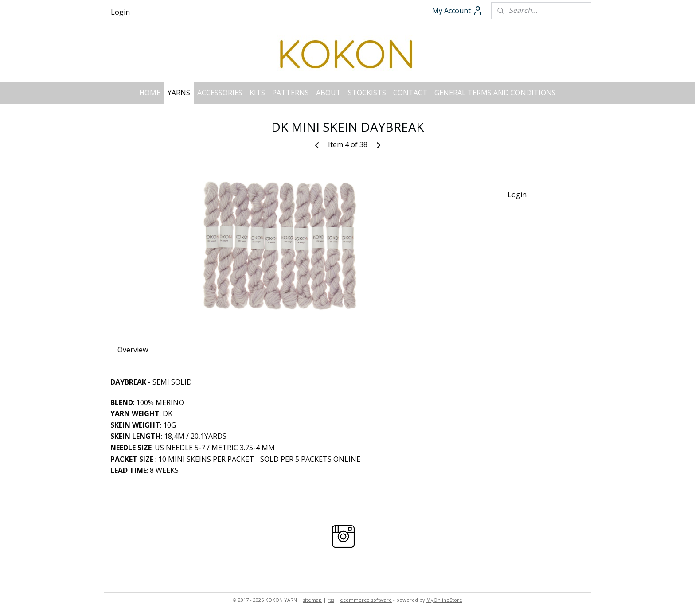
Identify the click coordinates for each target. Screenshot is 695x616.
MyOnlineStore (444, 600)
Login (120, 12)
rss (331, 600)
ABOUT (328, 93)
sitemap (312, 600)
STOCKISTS (367, 93)
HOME (150, 93)
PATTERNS (291, 93)
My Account (458, 11)
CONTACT (410, 93)
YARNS (179, 93)
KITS (257, 93)
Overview (133, 350)
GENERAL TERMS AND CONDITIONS (495, 93)
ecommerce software (366, 600)
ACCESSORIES (220, 93)
